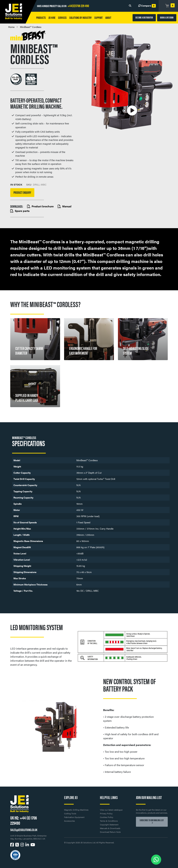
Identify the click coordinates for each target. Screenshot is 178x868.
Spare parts (20, 211)
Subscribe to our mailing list (152, 820)
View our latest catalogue (111, 810)
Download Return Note (110, 832)
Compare (147, 6)
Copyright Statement (109, 825)
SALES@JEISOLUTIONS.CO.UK (24, 830)
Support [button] (99, 18)
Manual (65, 206)
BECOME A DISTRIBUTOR (144, 17)
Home (11, 27)
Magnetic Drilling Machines (76, 810)
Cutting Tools (70, 813)
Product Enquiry (22, 192)
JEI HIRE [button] (52, 18)
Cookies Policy (107, 817)
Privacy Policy (106, 813)
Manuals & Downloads (110, 828)
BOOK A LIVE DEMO (167, 17)
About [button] (108, 18)
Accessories (69, 821)
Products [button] (41, 18)
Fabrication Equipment (74, 817)
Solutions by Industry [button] (81, 18)
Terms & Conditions (109, 821)
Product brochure (40, 206)
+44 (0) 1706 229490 (24, 820)
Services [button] (62, 18)
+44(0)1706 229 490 (78, 5)
